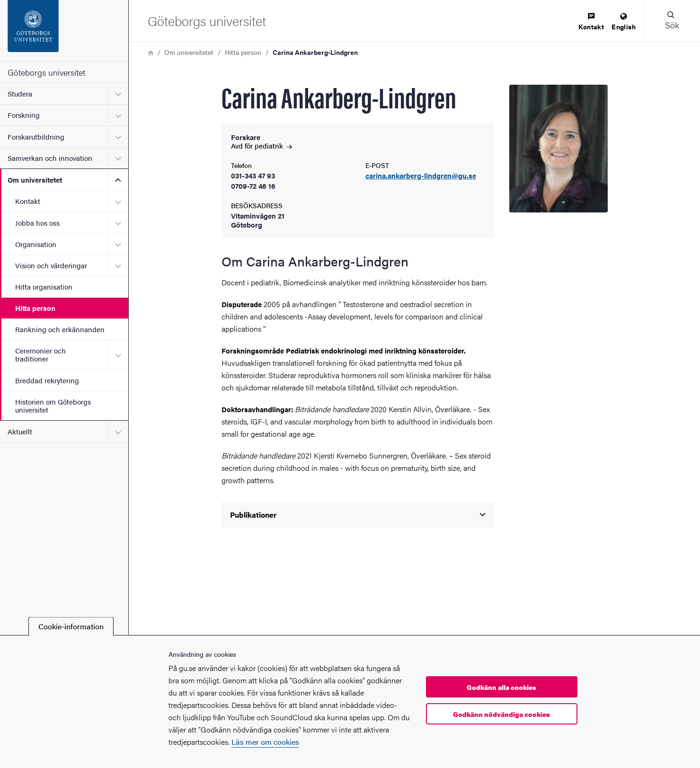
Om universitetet (35, 180)
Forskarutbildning (36, 137)
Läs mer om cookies (265, 742)
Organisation (36, 244)
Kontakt (28, 201)
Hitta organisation (44, 287)
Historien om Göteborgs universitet (53, 406)
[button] (672, 21)
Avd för (261, 146)
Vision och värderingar (51, 265)
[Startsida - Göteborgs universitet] (64, 31)
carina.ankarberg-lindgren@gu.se (421, 176)
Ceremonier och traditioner (40, 354)
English (624, 22)
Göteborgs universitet (46, 72)
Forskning (24, 115)
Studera (20, 93)
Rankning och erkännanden (60, 329)
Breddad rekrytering (47, 380)
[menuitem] (591, 22)
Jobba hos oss (37, 223)
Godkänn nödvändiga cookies (501, 714)
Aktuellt (20, 431)
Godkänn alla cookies (501, 687)
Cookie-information (71, 626)
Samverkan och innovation (50, 158)
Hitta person (35, 308)
